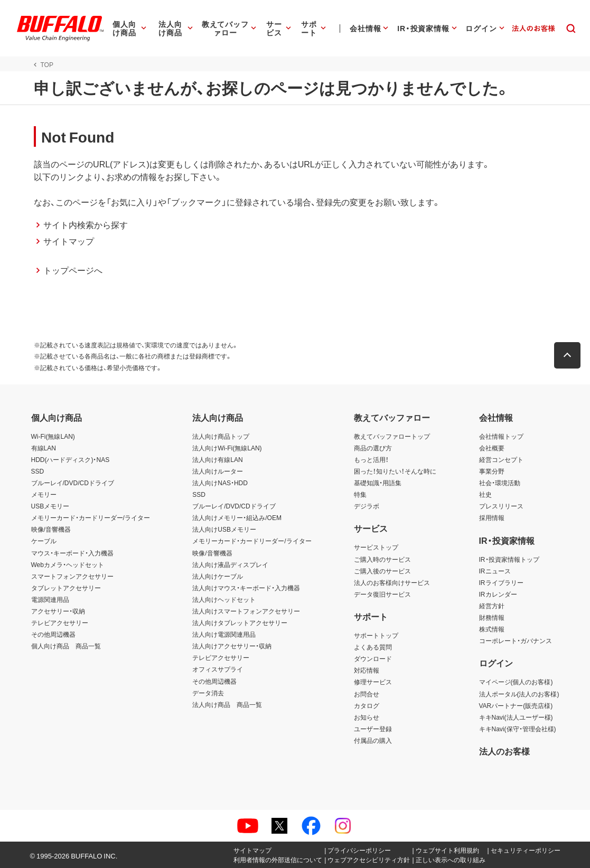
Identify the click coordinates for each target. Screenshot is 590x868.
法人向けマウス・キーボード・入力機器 (246, 588)
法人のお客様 (504, 751)
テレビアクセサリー (60, 622)
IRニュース (495, 571)
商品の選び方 (373, 448)
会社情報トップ (501, 436)
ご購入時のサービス (382, 559)
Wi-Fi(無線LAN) (53, 436)
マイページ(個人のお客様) (516, 682)
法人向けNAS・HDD (220, 483)
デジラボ (367, 506)
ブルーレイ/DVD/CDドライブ (73, 483)
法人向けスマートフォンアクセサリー (246, 611)
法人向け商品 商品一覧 (227, 704)
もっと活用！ (371, 459)
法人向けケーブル (218, 576)
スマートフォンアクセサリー (72, 576)
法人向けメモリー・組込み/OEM (237, 517)
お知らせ (367, 717)
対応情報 (367, 670)
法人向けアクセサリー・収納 (232, 646)
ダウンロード (373, 658)
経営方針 (492, 606)
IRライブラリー (501, 582)
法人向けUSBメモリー (224, 529)
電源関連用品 (50, 599)
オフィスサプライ (218, 669)
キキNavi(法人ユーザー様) (516, 717)
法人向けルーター (218, 471)
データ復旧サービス (382, 594)
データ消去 (208, 693)
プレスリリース (501, 506)
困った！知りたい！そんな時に (395, 471)
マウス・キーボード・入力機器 (72, 553)
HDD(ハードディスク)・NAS (71, 459)
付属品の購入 (373, 740)
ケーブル (44, 541)
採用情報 (492, 517)
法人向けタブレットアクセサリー (240, 622)
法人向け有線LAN (217, 459)
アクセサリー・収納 (58, 611)
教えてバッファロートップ (392, 436)
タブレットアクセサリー (66, 588)
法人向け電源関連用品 (224, 634)
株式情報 (492, 629)
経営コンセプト (501, 459)
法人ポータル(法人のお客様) (519, 694)
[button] (570, 355)
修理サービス (373, 682)
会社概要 (492, 448)
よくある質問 (373, 647)
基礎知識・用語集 (378, 483)
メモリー (44, 494)
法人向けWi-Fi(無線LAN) (227, 448)
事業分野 (492, 471)
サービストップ (376, 547)
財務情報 (492, 617)
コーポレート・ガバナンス (516, 640)
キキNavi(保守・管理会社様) (518, 729)
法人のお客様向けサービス (392, 582)
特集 (360, 494)
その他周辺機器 (53, 634)
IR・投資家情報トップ (509, 559)
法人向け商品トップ (221, 436)
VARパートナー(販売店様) (516, 705)
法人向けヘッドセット (224, 599)
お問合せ (367, 694)
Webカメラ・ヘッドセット (68, 564)
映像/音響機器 (51, 529)
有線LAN (44, 448)
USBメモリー (50, 506)
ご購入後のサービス (382, 571)
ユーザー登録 (373, 729)
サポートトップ (376, 635)
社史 (485, 494)
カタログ (367, 705)
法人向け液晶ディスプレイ (230, 564)
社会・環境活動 (500, 483)
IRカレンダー (498, 594)
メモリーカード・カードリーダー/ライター (91, 517)
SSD (38, 471)
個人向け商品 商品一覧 (66, 646)
